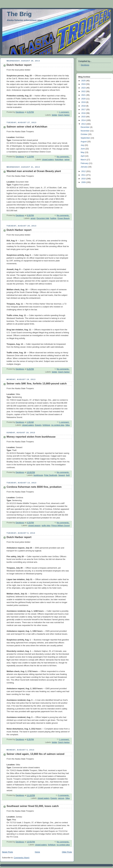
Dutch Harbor (64, 115)
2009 (84, 182)
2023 (84, 88)
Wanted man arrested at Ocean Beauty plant (34, 171)
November (85, 131)
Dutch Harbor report (19, 65)
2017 (84, 110)
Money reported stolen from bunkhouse (31, 437)
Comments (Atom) (22, 858)
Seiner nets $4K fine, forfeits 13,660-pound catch (37, 384)
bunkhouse (38, 475)
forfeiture (46, 425)
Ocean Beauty (64, 218)
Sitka (67, 425)
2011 (84, 175)
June (83, 149)
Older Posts (67, 852)
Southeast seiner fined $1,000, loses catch (33, 806)
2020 (84, 99)
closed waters (48, 160)
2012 (84, 171)
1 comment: (64, 112)
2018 (84, 106)
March (84, 160)
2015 (84, 117)
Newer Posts (7, 852)
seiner (67, 160)
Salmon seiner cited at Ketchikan (27, 127)
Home (37, 852)
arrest (33, 218)
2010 (84, 179)
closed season (34, 526)
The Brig (19, 14)
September (86, 138)
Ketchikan (59, 160)
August (84, 142)
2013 (84, 124)
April (83, 156)
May (83, 152)
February (85, 163)
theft (68, 475)
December (85, 127)
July (83, 145)
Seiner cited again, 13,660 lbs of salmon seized (35, 754)
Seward (62, 475)
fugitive (53, 218)
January (84, 167)
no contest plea (58, 425)
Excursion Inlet (43, 218)
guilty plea (46, 526)
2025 (84, 81)
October (84, 134)
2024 (84, 84)
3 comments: (64, 795)
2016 (84, 113)
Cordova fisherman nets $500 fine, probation (34, 487)
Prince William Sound (60, 526)
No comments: (63, 157)
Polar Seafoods (51, 475)
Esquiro (38, 425)
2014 (84, 120)
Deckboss (85, 65)
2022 (84, 91)
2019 (84, 102)
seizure (61, 798)
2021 (84, 95)
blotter (55, 115)
